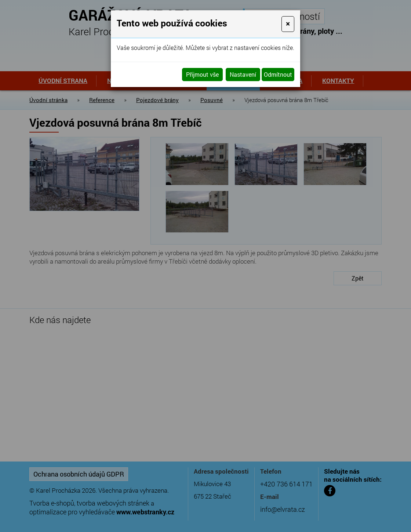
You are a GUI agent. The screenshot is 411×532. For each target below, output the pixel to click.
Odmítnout (278, 74)
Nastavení (243, 74)
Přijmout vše (202, 74)
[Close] (288, 24)
